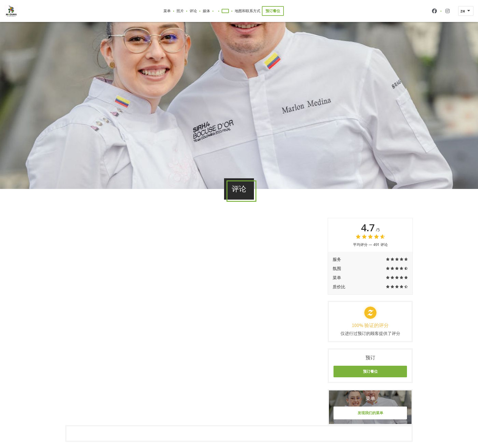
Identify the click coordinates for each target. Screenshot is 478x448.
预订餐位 (273, 11)
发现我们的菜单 (370, 413)
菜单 (167, 11)
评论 (193, 11)
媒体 (206, 11)
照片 (180, 11)
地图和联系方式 (248, 11)
